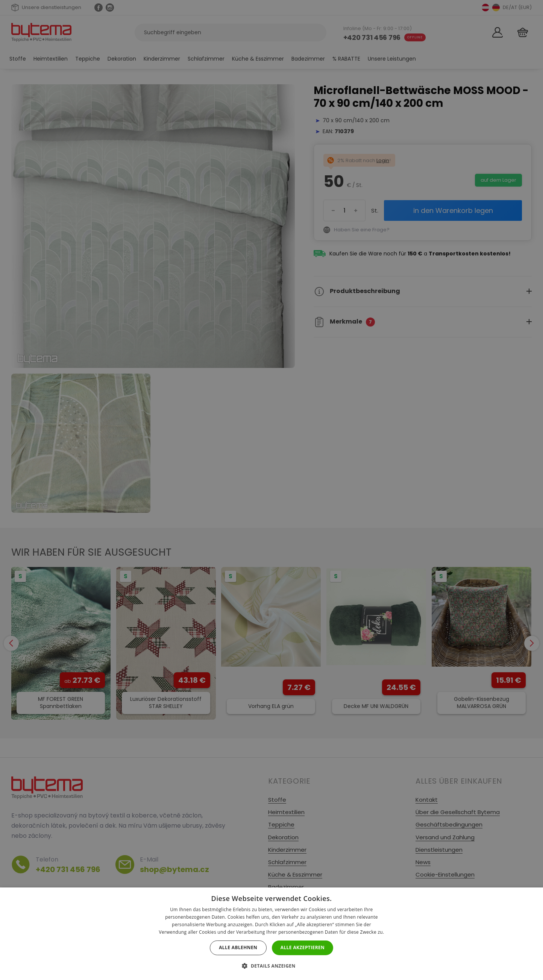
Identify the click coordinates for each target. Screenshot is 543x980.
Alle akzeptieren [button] (303, 947)
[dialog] (271, 490)
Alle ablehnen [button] (238, 947)
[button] (271, 966)
